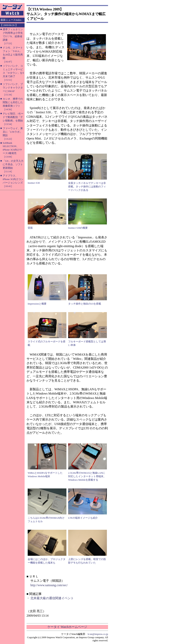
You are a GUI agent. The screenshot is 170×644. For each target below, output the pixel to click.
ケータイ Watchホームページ (67, 627)
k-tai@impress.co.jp (98, 634)
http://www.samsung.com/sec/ (49, 585)
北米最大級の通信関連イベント (52, 598)
